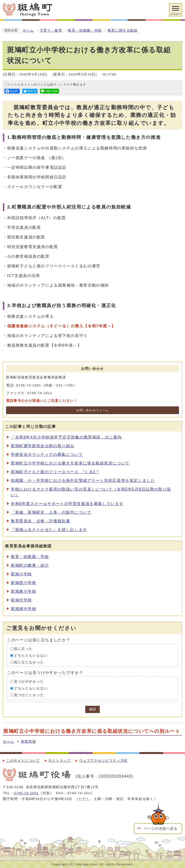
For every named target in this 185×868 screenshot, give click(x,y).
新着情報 (28, 742)
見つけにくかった (29, 695)
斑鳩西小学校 (24, 583)
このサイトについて (23, 761)
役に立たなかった (29, 662)
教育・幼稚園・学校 (85, 30)
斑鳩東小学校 (24, 591)
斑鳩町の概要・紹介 (30, 565)
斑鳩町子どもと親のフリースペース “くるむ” (55, 472)
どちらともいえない (31, 656)
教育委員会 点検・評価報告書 (40, 521)
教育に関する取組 (123, 30)
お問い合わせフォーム (92, 410)
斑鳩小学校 (21, 574)
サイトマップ (59, 761)
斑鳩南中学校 (24, 609)
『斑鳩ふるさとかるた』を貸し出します (49, 530)
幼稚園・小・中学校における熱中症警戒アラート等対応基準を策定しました (83, 481)
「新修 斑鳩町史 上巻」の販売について (51, 512)
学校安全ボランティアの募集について (47, 454)
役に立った (23, 649)
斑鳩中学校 (21, 600)
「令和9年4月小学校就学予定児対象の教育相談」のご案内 (66, 437)
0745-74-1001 (26, 793)
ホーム (28, 30)
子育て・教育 (51, 30)
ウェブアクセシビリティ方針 (103, 761)
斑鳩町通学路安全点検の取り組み (43, 446)
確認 (92, 709)
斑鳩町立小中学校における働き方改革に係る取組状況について (70, 463)
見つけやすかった (29, 682)
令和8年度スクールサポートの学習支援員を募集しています (67, 504)
